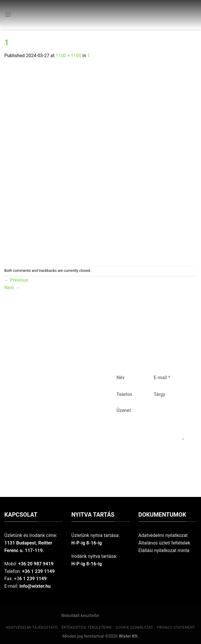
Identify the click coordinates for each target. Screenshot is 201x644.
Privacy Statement (176, 627)
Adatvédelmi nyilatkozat (163, 535)
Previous (16, 280)
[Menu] (8, 14)
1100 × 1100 (68, 56)
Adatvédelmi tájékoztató (32, 627)
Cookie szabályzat (134, 627)
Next (12, 288)
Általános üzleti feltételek (164, 543)
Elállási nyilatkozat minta (164, 550)
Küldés (150, 459)
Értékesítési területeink (87, 627)
